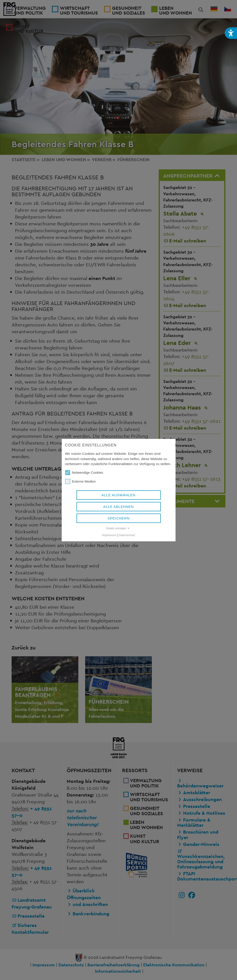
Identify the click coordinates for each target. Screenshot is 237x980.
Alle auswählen (118, 495)
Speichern (118, 518)
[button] (231, 33)
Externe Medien (80, 481)
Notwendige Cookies (84, 473)
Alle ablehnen (119, 507)
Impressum (109, 535)
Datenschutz (127, 535)
